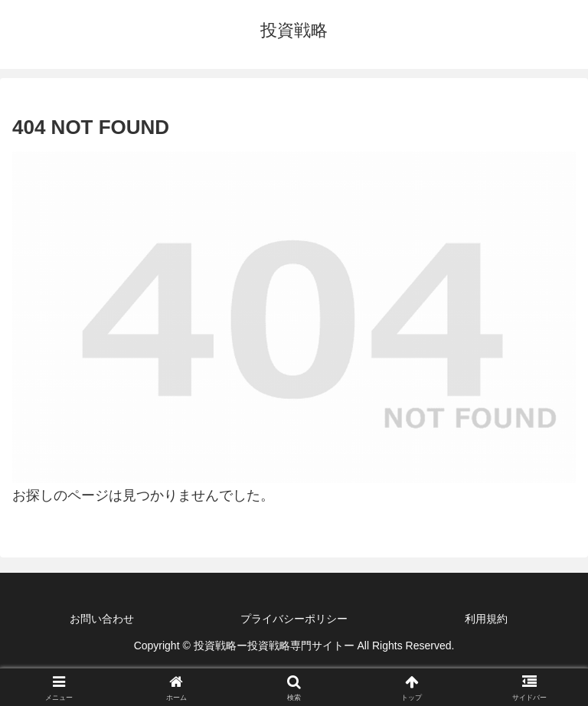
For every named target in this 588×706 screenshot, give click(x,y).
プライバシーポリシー (294, 619)
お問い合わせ (102, 619)
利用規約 (486, 619)
